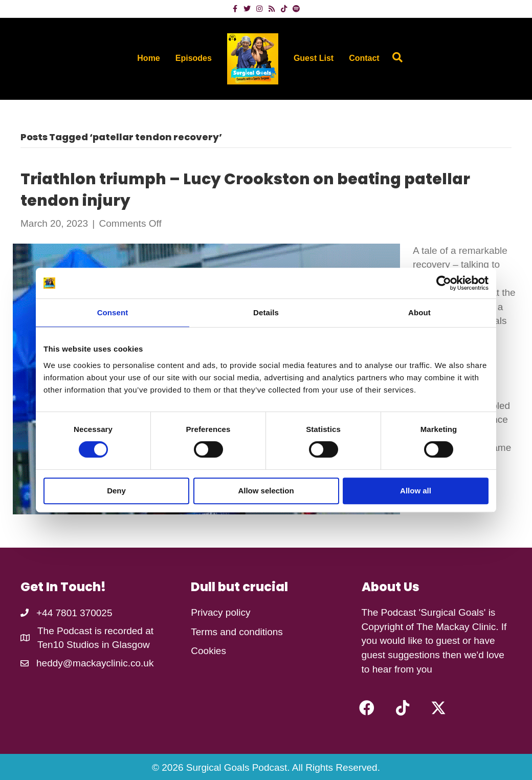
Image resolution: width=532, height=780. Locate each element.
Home (148, 58)
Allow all (416, 491)
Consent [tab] (113, 312)
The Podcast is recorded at (95, 631)
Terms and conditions (237, 632)
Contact (364, 58)
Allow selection (266, 491)
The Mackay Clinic (456, 627)
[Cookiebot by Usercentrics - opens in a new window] (444, 283)
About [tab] (419, 312)
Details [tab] (266, 312)
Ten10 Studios (68, 645)
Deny (116, 491)
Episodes (194, 58)
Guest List (314, 58)
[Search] (395, 57)
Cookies (208, 651)
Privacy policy (220, 612)
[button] (367, 708)
